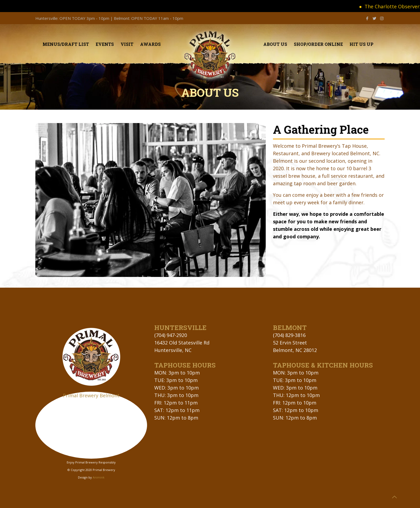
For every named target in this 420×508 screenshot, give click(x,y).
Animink (99, 477)
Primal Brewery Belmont (91, 395)
